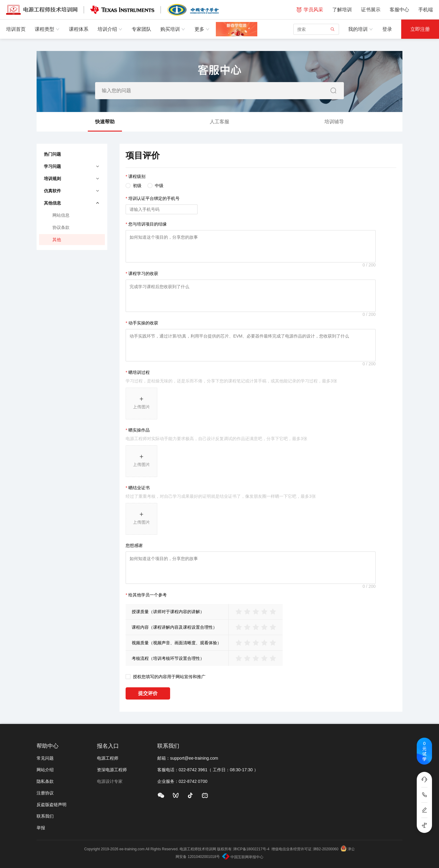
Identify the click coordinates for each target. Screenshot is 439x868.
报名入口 (108, 746)
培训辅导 (334, 122)
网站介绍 (45, 770)
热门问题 (52, 154)
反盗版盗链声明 (52, 805)
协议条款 (61, 227)
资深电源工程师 (112, 770)
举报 (41, 828)
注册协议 (45, 793)
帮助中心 (48, 746)
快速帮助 (105, 125)
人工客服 (220, 122)
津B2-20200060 (326, 849)
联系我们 (45, 816)
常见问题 (45, 758)
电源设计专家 (110, 781)
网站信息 (61, 215)
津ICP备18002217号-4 (251, 849)
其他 (57, 240)
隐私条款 (45, 781)
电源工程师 (108, 758)
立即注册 (420, 29)
